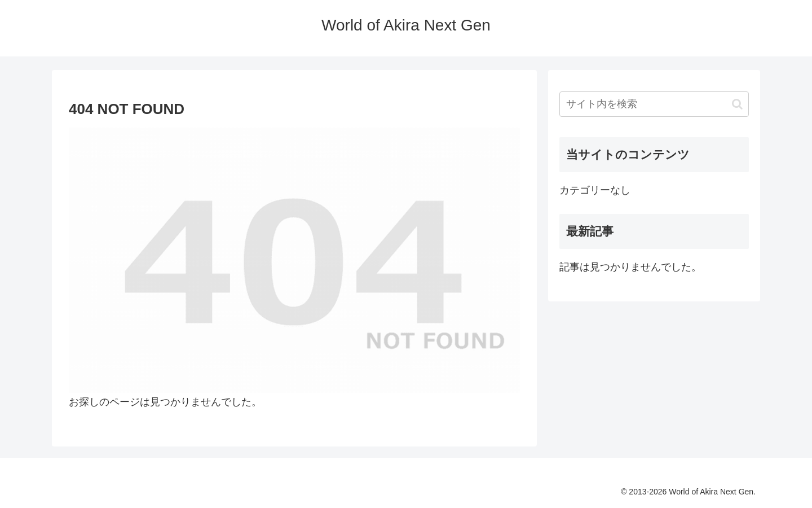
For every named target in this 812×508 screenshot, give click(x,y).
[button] (737, 104)
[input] (654, 104)
